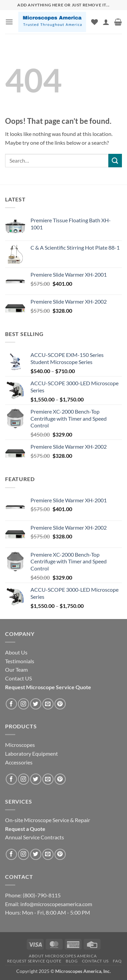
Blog (72, 961)
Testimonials (20, 661)
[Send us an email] (48, 704)
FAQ (117, 961)
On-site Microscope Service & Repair (48, 820)
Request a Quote (25, 829)
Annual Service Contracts (35, 837)
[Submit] (115, 160)
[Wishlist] (94, 22)
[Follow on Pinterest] (60, 704)
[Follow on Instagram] (24, 704)
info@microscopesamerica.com (56, 904)
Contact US (95, 961)
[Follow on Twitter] (36, 704)
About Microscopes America (63, 956)
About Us (16, 652)
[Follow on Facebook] (11, 704)
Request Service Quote (34, 961)
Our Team (16, 669)
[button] (9, 22)
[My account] (106, 22)
